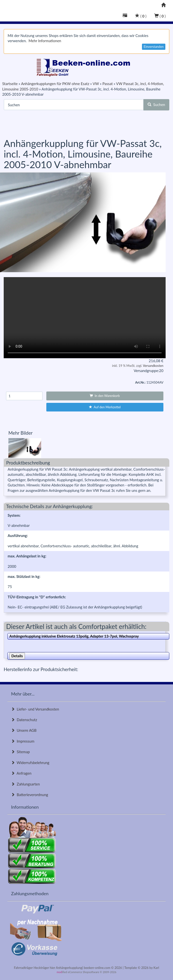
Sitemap (20, 752)
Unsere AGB (24, 730)
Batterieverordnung (30, 795)
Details (17, 656)
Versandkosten (153, 366)
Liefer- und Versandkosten (35, 709)
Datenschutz (24, 720)
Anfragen (21, 773)
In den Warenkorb (105, 396)
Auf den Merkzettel (105, 407)
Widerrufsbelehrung (30, 763)
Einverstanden (154, 47)
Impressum (23, 741)
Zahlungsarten (26, 784)
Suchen (156, 105)
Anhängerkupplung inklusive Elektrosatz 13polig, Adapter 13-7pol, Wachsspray (74, 636)
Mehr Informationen (45, 41)
